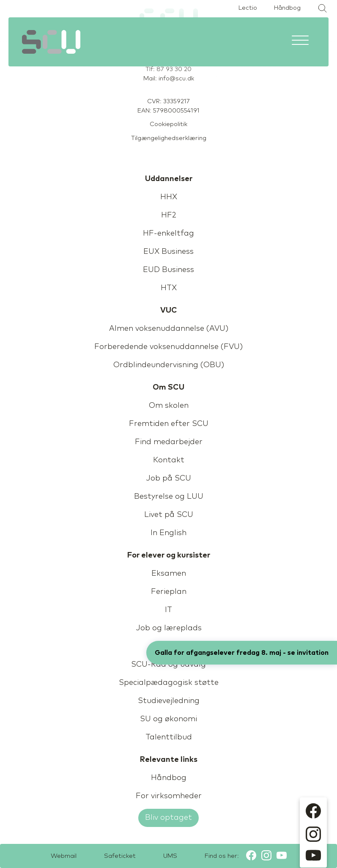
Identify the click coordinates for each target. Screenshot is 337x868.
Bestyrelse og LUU (169, 497)
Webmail (64, 856)
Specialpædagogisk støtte (169, 683)
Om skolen (169, 406)
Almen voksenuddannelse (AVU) (169, 329)
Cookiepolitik (168, 124)
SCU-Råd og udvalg (168, 665)
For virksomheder (169, 796)
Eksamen (169, 574)
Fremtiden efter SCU (169, 424)
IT (168, 610)
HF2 (169, 215)
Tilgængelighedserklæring (169, 138)
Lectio (248, 8)
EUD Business (168, 270)
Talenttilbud (169, 737)
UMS (170, 856)
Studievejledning (169, 701)
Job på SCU (168, 478)
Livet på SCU (169, 515)
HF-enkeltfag (168, 233)
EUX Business (168, 252)
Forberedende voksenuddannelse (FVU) (168, 347)
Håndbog (287, 8)
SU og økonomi (168, 719)
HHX (169, 197)
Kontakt (169, 460)
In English (168, 533)
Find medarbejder (169, 442)
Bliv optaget (168, 818)
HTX (169, 288)
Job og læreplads (169, 628)
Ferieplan (169, 592)
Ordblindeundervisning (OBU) (169, 365)
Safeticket (120, 856)
